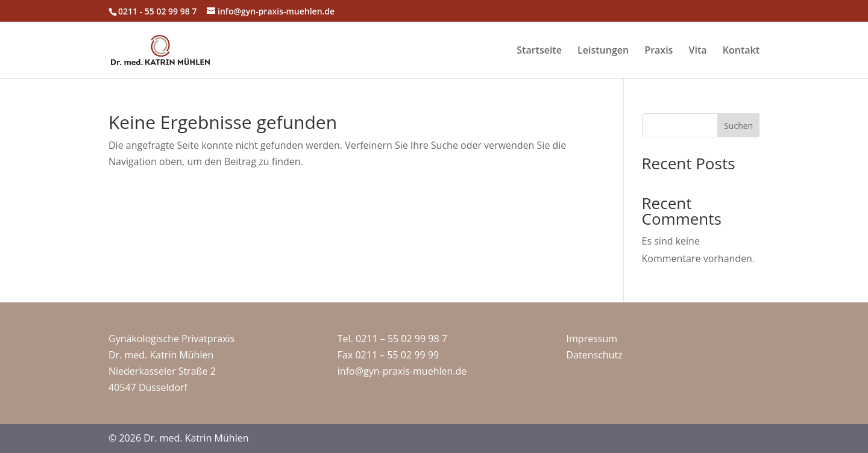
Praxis (659, 51)
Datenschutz (595, 355)
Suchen (738, 126)
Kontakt (741, 51)
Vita (698, 51)
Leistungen (603, 51)
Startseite (539, 51)
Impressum (592, 339)
